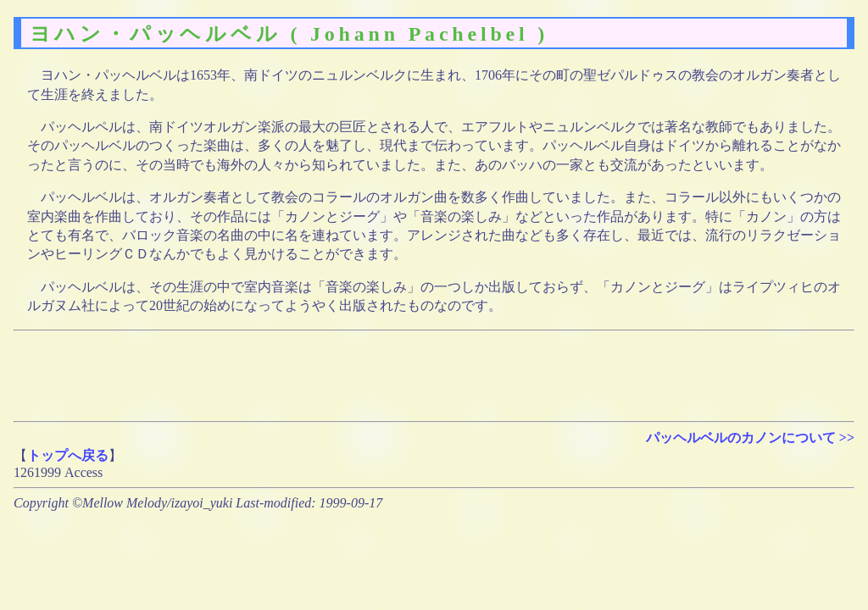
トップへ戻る (68, 455)
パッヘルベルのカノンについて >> (750, 438)
